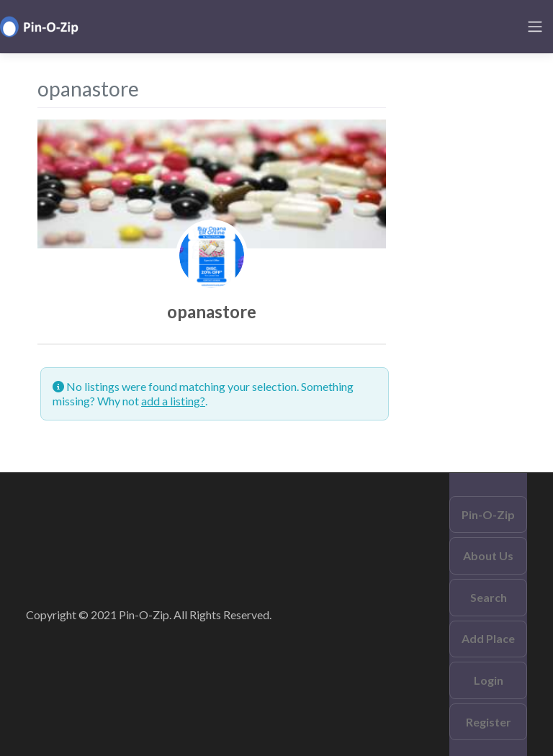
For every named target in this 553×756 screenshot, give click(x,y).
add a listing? (173, 401)
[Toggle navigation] (535, 27)
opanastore (212, 311)
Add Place (488, 638)
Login (489, 680)
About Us (488, 555)
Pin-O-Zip (488, 514)
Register (489, 722)
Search (489, 597)
